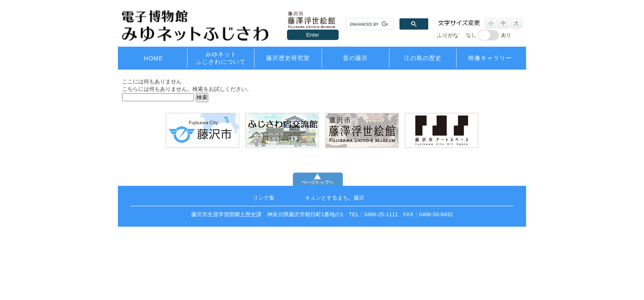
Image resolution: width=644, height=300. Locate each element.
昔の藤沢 (355, 58)
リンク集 (264, 198)
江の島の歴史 (423, 58)
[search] (369, 24)
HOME (153, 58)
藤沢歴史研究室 (288, 58)
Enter (313, 35)
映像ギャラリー (490, 58)
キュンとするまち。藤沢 (335, 198)
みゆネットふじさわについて (221, 58)
